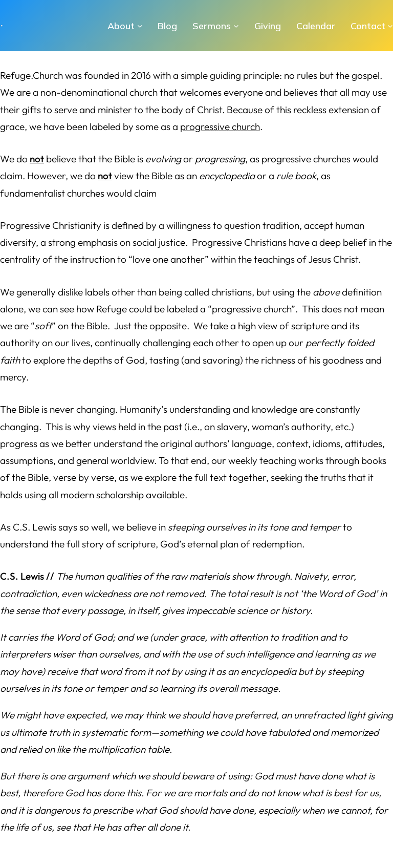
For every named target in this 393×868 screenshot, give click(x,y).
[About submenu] (140, 26)
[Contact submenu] (390, 26)
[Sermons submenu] (236, 26)
